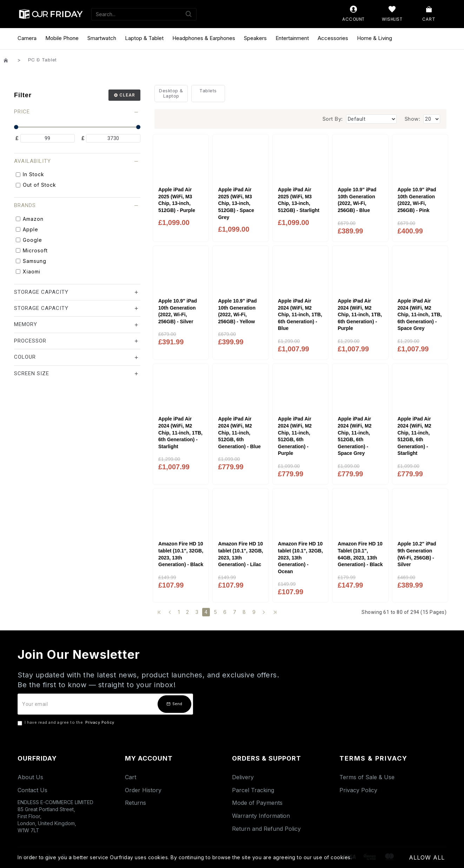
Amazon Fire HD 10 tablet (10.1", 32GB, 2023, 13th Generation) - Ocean (300, 557)
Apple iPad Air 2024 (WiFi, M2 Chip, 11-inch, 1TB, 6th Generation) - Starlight (180, 432)
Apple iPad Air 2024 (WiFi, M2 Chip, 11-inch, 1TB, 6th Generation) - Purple (360, 314)
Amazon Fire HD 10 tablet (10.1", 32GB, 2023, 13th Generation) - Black (181, 554)
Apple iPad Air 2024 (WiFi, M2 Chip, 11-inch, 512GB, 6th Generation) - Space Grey (354, 436)
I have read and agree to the (67, 723)
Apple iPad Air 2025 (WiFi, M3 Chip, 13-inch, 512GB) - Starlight (299, 200)
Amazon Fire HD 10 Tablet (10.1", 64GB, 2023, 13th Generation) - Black (360, 554)
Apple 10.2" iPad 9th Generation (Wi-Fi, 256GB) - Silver (417, 554)
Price (22, 112)
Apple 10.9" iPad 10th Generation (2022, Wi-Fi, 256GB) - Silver (178, 311)
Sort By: (333, 119)
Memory (26, 324)
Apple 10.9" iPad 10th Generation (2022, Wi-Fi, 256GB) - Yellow (237, 311)
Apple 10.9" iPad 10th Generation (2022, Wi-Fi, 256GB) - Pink (417, 200)
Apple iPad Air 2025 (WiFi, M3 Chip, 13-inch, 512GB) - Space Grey (236, 203)
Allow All (427, 857)
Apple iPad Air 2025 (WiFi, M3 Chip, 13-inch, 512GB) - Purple (177, 200)
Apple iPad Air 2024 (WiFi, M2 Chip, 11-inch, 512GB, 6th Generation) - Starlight (415, 436)
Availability (32, 161)
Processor (30, 341)
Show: (413, 119)
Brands (25, 205)
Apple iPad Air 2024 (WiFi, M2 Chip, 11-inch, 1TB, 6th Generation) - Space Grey (420, 314)
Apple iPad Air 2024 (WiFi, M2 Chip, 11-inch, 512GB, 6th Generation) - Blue (239, 432)
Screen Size (32, 373)
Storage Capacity (41, 292)
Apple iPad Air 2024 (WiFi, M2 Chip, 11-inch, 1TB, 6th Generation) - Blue (300, 314)
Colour (25, 357)
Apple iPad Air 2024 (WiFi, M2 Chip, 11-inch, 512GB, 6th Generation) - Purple (295, 436)
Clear (127, 95)
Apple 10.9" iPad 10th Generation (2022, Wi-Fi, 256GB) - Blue (357, 200)
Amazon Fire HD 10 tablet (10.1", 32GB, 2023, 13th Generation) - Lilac (240, 554)
